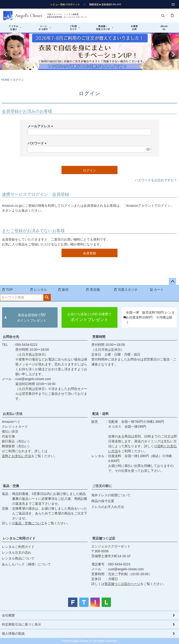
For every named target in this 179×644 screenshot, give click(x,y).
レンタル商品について (18, 558)
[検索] (163, 16)
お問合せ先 (11, 337)
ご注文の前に (102, 486)
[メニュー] (173, 4)
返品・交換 (11, 486)
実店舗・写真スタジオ (104, 28)
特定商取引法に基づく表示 (21, 624)
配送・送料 (100, 414)
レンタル (38, 290)
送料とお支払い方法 (17, 456)
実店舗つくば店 (104, 538)
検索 (47, 297)
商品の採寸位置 (103, 501)
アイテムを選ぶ (15, 28)
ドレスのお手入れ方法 (108, 507)
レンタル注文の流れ (17, 553)
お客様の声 (134, 28)
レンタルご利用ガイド (19, 538)
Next (173, 55)
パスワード (38, 143)
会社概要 (8, 615)
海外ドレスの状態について (111, 495)
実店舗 (93, 290)
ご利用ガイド (75, 28)
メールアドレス (41, 126)
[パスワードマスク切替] (148, 149)
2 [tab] (91, 74)
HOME (5, 80)
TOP (7, 290)
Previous (6, 55)
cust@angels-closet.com (33, 379)
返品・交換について (30, 523)
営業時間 (99, 337)
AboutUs (164, 28)
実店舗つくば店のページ (122, 584)
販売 (63, 290)
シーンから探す (45, 28)
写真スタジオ (126, 290)
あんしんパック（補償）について (26, 564)
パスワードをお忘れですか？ (156, 180)
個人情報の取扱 (13, 633)
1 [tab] (88, 74)
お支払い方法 (13, 414)
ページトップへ (172, 282)
